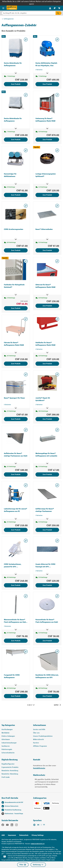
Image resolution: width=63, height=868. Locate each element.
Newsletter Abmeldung (10, 774)
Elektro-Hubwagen (8, 736)
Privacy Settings (38, 835)
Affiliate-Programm (40, 746)
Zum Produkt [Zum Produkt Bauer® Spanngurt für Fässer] (16, 419)
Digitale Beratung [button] (10, 760)
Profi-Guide (6, 777)
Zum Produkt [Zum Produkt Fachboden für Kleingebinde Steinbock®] (16, 308)
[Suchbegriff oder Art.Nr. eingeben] (29, 13)
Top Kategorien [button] (8, 725)
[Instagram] (16, 825)
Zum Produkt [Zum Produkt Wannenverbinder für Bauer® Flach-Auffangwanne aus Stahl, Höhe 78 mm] (16, 641)
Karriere (36, 743)
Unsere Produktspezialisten (43, 736)
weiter (56, 705)
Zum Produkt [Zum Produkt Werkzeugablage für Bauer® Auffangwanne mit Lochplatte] (47, 474)
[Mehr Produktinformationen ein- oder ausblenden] (16, 73)
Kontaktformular (39, 768)
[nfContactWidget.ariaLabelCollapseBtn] (5, 857)
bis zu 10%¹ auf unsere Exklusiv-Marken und (29, 2)
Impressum (12, 835)
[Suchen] (58, 13)
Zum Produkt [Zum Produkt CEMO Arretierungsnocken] (16, 250)
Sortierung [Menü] (38, 865)
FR (44, 825)
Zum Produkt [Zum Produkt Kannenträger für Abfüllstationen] (16, 195)
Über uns (36, 733)
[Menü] (3, 8)
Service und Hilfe (39, 730)
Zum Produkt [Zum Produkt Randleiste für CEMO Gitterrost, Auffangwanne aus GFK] (47, 696)
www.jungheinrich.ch (38, 844)
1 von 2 (31, 705)
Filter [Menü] (23, 865)
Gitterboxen (6, 740)
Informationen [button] (40, 725)
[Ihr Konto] (50, 8)
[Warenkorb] (59, 8)
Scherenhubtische (8, 753)
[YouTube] (7, 825)
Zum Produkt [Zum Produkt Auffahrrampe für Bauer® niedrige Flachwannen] (47, 530)
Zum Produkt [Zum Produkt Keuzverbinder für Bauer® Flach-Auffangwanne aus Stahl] (47, 641)
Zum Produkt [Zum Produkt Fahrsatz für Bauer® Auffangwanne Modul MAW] (16, 364)
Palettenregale (7, 749)
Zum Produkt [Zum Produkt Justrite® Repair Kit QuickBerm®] (47, 419)
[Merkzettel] (55, 8)
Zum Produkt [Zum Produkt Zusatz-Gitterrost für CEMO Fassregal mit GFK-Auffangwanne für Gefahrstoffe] (47, 585)
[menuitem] (50, 8)
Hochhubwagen (7, 730)
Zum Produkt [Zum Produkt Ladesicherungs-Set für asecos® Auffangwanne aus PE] (16, 530)
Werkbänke (5, 733)
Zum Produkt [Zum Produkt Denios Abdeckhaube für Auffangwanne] (16, 140)
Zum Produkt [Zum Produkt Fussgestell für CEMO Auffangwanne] (16, 696)
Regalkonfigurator (8, 764)
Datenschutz (24, 835)
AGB (3, 835)
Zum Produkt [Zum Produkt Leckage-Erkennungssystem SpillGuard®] (47, 195)
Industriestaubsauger (9, 743)
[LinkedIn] (12, 825)
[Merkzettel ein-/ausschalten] (26, 40)
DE (38, 825)
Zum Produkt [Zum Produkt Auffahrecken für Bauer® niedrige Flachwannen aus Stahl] (16, 474)
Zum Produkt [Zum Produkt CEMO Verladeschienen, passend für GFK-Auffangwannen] (16, 585)
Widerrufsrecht (38, 740)
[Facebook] (3, 825)
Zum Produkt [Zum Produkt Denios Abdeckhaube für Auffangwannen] (16, 84)
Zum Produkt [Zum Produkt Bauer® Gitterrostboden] (47, 250)
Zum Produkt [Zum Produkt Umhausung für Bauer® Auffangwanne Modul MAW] (47, 140)
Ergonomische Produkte (10, 767)
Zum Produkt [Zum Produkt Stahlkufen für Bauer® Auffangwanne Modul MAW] (47, 364)
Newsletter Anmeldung (10, 771)
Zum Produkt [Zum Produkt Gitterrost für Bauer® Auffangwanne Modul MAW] (47, 306)
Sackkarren (6, 746)
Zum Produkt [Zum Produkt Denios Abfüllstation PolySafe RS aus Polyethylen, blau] (47, 84)
